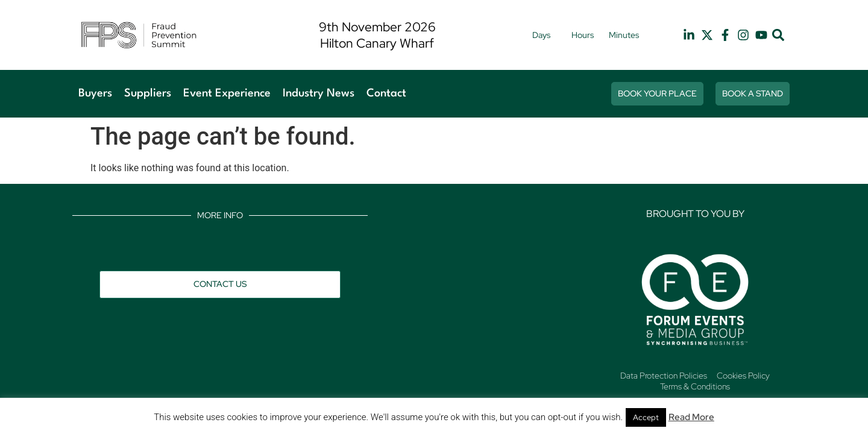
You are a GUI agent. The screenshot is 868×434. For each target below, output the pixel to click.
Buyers (95, 93)
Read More (691, 417)
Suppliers (148, 93)
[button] (778, 35)
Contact (386, 93)
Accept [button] (646, 417)
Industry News (319, 93)
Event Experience (227, 93)
